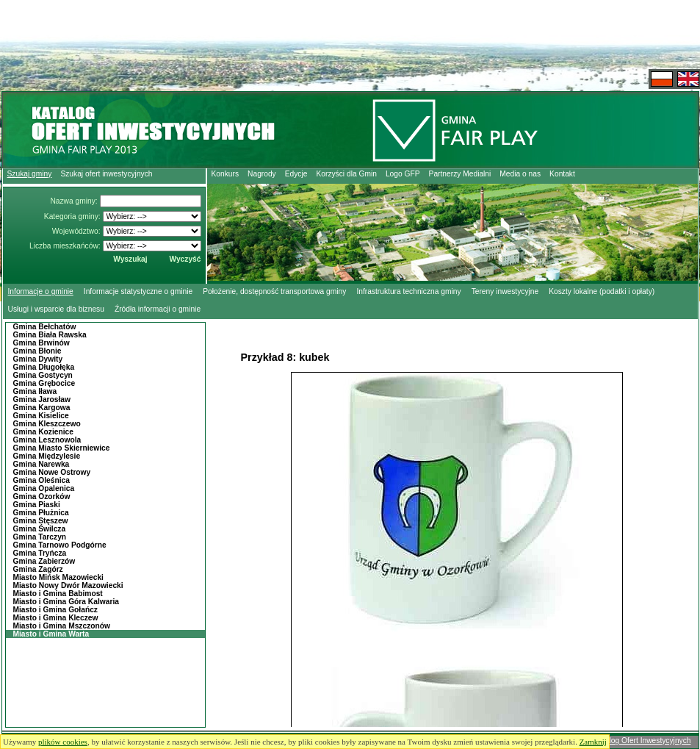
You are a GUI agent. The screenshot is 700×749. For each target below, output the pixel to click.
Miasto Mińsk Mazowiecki (58, 577)
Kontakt (562, 174)
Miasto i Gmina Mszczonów (62, 626)
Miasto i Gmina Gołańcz (55, 610)
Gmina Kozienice (43, 432)
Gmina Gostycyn (43, 375)
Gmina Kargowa (42, 408)
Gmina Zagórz (38, 569)
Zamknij (593, 742)
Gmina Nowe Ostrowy (52, 472)
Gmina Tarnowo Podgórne (60, 545)
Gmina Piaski (37, 505)
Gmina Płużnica (41, 513)
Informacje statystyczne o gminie (138, 291)
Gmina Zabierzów (44, 561)
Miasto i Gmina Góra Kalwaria (66, 602)
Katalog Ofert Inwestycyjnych (643, 741)
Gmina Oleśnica (42, 480)
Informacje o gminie (41, 291)
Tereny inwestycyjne (505, 291)
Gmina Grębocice (44, 383)
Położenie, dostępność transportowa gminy (274, 291)
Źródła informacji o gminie (158, 309)
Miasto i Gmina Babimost (58, 594)
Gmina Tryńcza (40, 553)
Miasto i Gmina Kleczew (56, 618)
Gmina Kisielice (41, 416)
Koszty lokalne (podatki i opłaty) (602, 291)
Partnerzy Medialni (460, 174)
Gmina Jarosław (42, 399)
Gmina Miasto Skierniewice (62, 448)
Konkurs (225, 174)
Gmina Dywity (38, 359)
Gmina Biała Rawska (50, 335)
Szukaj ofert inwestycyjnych (106, 174)
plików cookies (63, 742)
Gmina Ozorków (42, 497)
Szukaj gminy (30, 174)
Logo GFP (403, 174)
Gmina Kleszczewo (47, 424)
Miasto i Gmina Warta (51, 634)
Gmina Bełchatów (45, 327)
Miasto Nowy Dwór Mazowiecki (68, 585)
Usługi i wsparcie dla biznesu (56, 309)
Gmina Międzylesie (47, 456)
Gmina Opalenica (44, 488)
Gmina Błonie (37, 351)
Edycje (296, 174)
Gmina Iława (35, 391)
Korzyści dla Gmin (346, 174)
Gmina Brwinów (42, 343)
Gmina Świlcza (40, 529)
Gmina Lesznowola (47, 440)
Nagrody (262, 174)
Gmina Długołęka (44, 367)
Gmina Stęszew (41, 521)
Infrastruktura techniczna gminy (408, 291)
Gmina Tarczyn (40, 537)
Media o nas (520, 174)
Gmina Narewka (42, 464)
